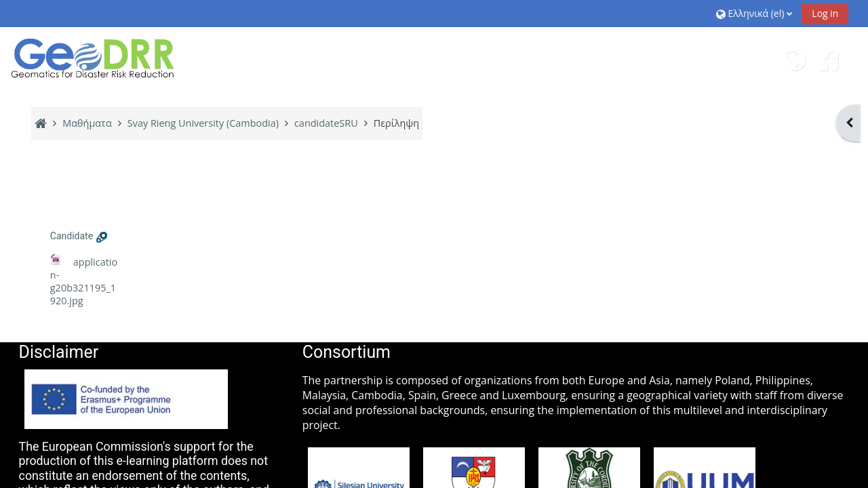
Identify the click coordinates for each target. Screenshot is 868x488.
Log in (825, 13)
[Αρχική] (94, 58)
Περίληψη (396, 123)
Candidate (72, 236)
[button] (754, 13)
